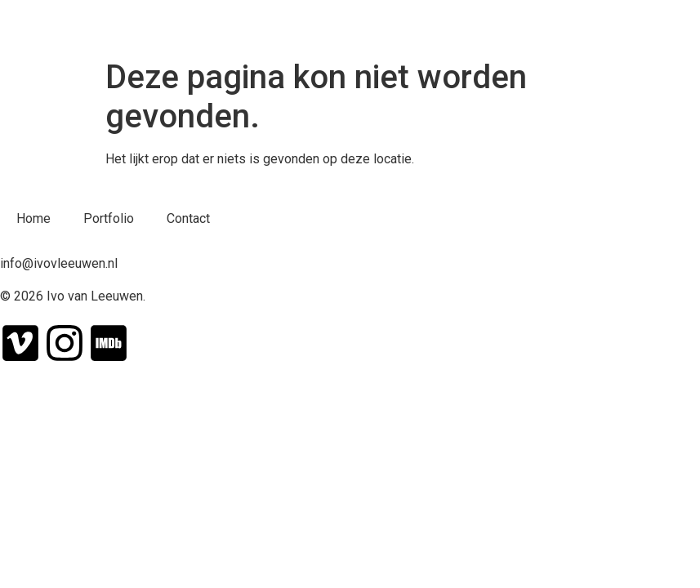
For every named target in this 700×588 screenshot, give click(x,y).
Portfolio (109, 218)
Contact (188, 218)
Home (33, 218)
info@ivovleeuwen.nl (59, 263)
